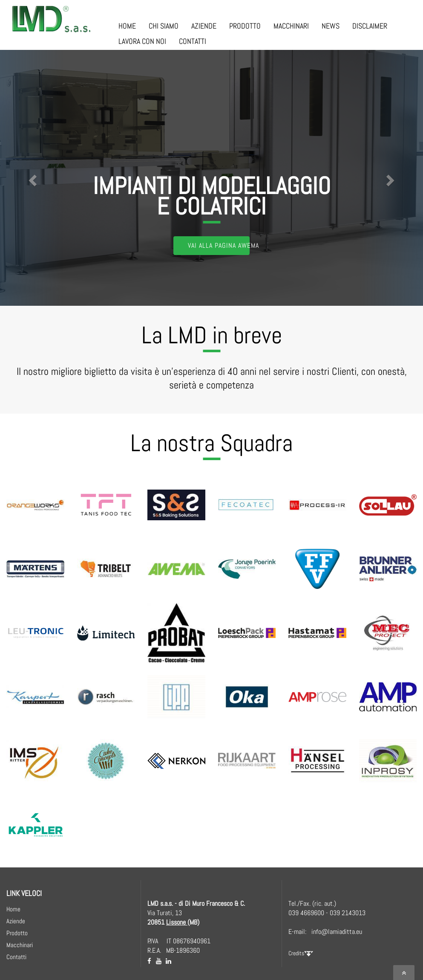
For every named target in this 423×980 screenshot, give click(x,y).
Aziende (16, 921)
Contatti (16, 957)
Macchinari (20, 945)
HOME (127, 26)
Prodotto (17, 933)
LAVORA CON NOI (142, 41)
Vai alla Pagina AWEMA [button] (219, 245)
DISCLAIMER (370, 26)
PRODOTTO (245, 26)
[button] (32, 178)
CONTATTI (193, 41)
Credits (301, 953)
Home (13, 909)
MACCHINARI (291, 26)
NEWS (331, 26)
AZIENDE (204, 26)
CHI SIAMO (164, 26)
